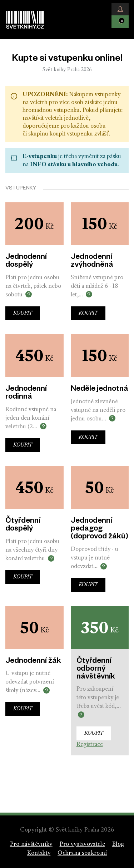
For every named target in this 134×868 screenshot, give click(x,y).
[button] (120, 9)
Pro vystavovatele (82, 844)
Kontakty (39, 853)
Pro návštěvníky (31, 844)
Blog (118, 844)
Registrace (90, 745)
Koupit (23, 313)
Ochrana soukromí (82, 853)
